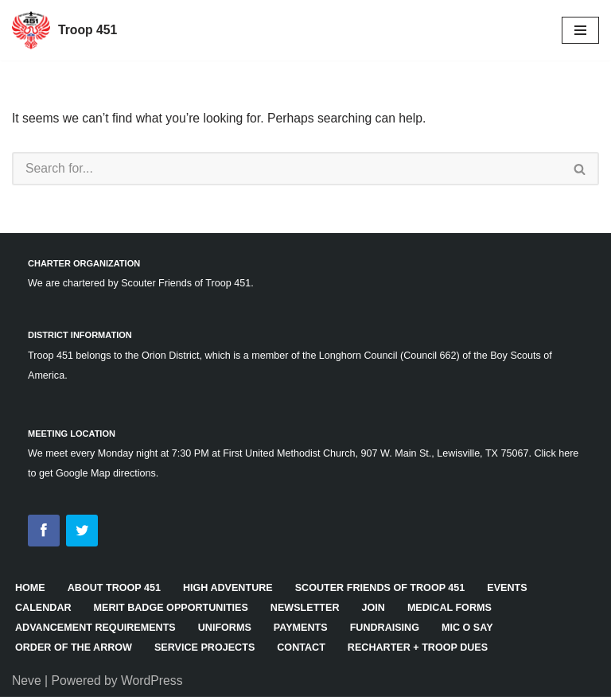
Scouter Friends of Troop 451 (385, 591)
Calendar (44, 611)
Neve (27, 683)
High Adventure (231, 591)
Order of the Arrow (75, 650)
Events (514, 591)
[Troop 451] (65, 30)
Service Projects (208, 650)
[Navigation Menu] (580, 30)
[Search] (287, 169)
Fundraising (389, 630)
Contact (305, 650)
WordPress (154, 683)
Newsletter (309, 611)
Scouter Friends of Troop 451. (190, 284)
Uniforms (228, 630)
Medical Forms (456, 611)
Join (379, 611)
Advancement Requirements (97, 630)
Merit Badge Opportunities (173, 611)
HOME (30, 591)
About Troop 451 (115, 591)
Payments (304, 630)
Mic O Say (473, 630)
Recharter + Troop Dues (424, 650)
